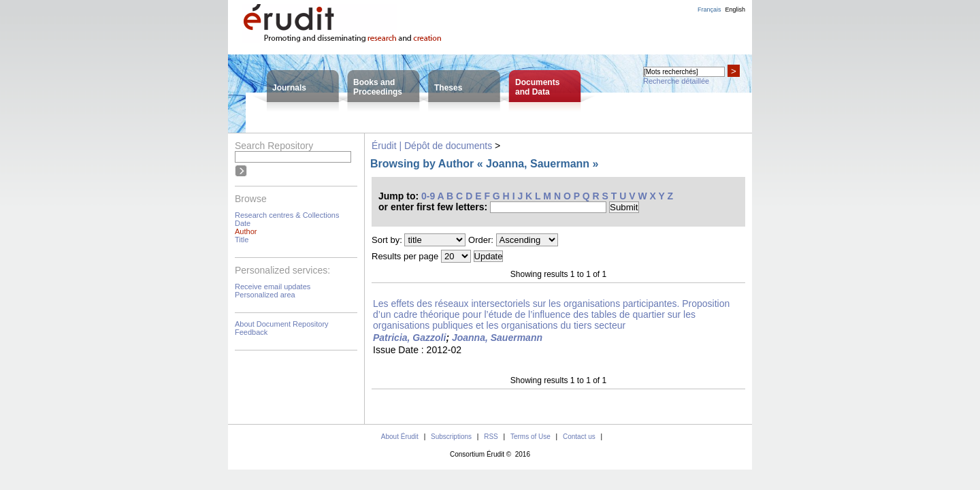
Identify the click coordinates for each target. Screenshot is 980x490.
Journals (289, 88)
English (735, 10)
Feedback (251, 332)
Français (709, 10)
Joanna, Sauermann (497, 338)
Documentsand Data (537, 87)
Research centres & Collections (287, 215)
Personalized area (265, 295)
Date (243, 223)
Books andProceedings (378, 87)
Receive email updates (273, 287)
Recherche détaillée (676, 81)
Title (242, 240)
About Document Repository (282, 324)
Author (246, 231)
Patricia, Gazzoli (409, 338)
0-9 (428, 196)
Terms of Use (530, 437)
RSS (491, 437)
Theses (448, 88)
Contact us (579, 437)
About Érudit (400, 437)
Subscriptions (451, 437)
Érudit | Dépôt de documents (432, 146)
